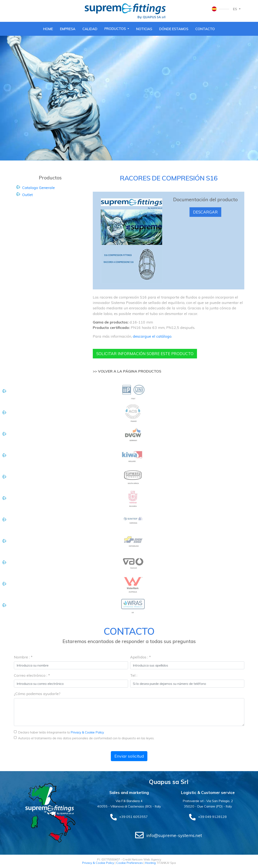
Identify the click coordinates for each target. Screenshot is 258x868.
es (235, 9)
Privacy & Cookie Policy (87, 733)
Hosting (150, 863)
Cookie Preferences (130, 863)
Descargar (205, 212)
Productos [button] (115, 28)
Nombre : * (23, 657)
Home (47, 29)
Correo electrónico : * (32, 675)
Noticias (145, 29)
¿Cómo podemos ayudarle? (37, 694)
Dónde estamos (174, 29)
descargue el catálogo (152, 336)
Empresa (67, 29)
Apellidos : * (141, 657)
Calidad (90, 29)
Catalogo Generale (39, 187)
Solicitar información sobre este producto (148, 354)
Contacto (206, 29)
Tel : (134, 675)
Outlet (28, 195)
